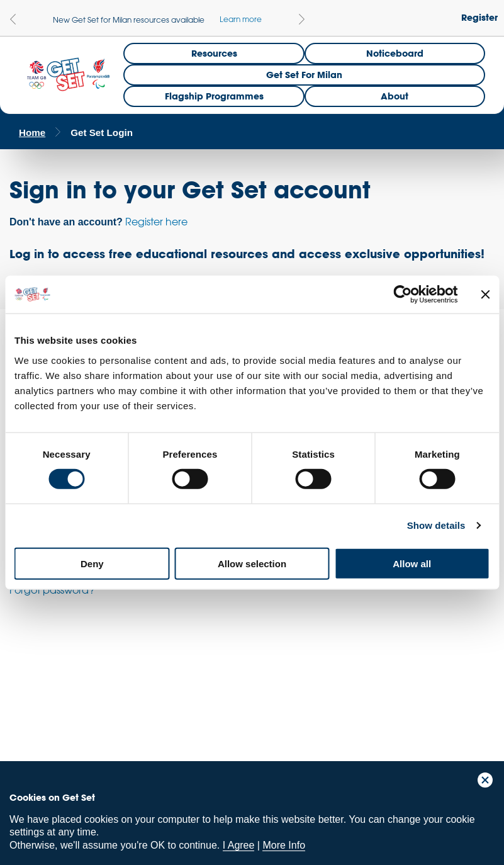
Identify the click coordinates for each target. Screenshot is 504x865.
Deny (92, 563)
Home (32, 133)
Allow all (412, 563)
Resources (214, 53)
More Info (284, 845)
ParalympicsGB (100, 705)
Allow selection (252, 563)
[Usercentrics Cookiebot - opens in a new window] (402, 295)
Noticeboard (395, 53)
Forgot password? (52, 590)
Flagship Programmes (214, 96)
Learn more (241, 19)
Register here (156, 222)
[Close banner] (485, 295)
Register (479, 17)
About (395, 96)
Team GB (35, 708)
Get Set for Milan (304, 75)
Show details (436, 525)
